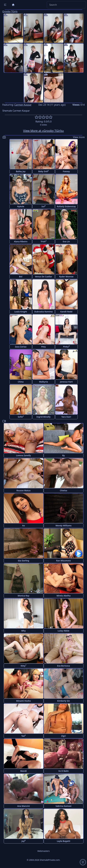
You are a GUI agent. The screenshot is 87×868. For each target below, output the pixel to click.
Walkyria (43, 382)
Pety (43, 347)
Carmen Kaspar (23, 105)
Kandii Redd (66, 312)
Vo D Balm (64, 771)
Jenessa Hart (66, 382)
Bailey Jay (21, 171)
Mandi (23, 771)
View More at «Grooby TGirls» (43, 131)
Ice (43, 206)
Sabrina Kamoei (64, 806)
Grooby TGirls (10, 11)
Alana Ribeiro (21, 241)
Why (24, 631)
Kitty (23, 666)
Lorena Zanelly (23, 455)
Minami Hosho (23, 701)
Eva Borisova (63, 666)
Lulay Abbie (64, 631)
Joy (23, 841)
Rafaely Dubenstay (66, 206)
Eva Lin (66, 241)
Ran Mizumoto (64, 561)
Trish (43, 241)
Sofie (21, 417)
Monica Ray (23, 596)
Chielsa (64, 490)
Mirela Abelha (63, 596)
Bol (21, 277)
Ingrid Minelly (43, 417)
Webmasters (43, 851)
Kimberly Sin (64, 701)
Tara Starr (66, 417)
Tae (23, 736)
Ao (23, 526)
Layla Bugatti (64, 841)
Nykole (21, 206)
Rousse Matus (23, 490)
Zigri (64, 736)
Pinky (66, 347)
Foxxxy (66, 171)
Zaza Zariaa (21, 347)
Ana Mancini (23, 806)
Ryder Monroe (66, 277)
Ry (64, 455)
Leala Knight (21, 312)
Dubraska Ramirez (43, 312)
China (21, 382)
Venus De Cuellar (43, 277)
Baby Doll (43, 171)
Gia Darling (23, 561)
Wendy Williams (64, 526)
